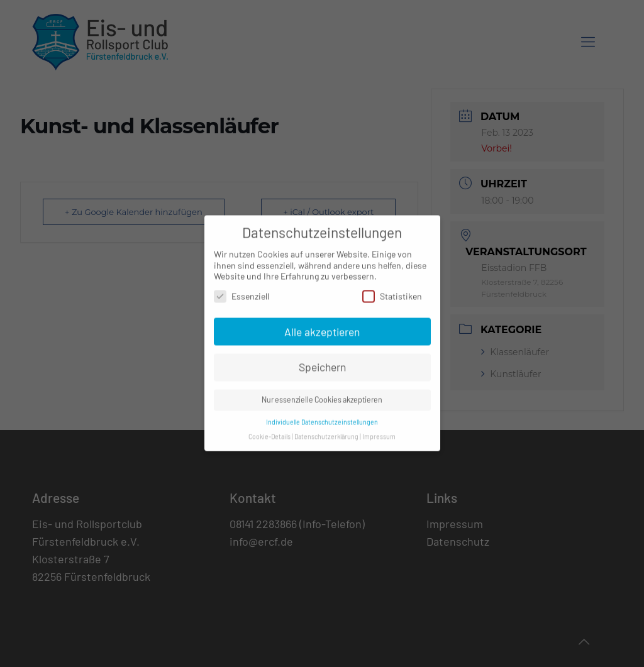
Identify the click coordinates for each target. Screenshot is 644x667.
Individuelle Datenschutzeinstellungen (322, 415)
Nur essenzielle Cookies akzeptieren (322, 394)
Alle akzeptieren (322, 325)
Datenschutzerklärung (326, 430)
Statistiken (392, 289)
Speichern (322, 361)
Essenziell (241, 289)
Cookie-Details (269, 430)
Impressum (379, 430)
